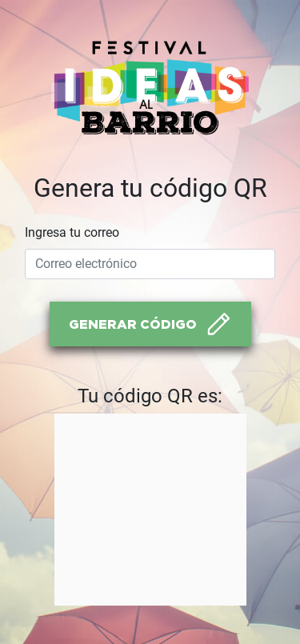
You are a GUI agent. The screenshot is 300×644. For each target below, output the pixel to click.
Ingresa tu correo (72, 232)
